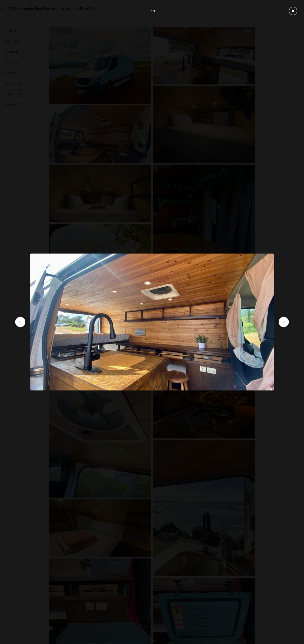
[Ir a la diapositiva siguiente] (284, 322)
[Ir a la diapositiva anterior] (20, 322)
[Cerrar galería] (293, 11)
